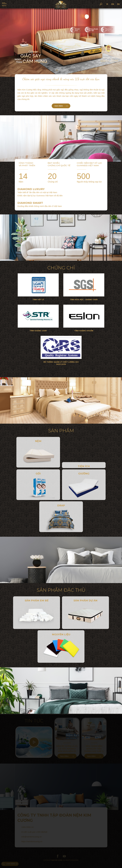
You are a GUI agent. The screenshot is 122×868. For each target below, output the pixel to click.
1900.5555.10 (27, 827)
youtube (64, 856)
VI (112, 4)
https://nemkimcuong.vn (32, 841)
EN (117, 4)
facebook (58, 856)
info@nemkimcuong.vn (32, 837)
